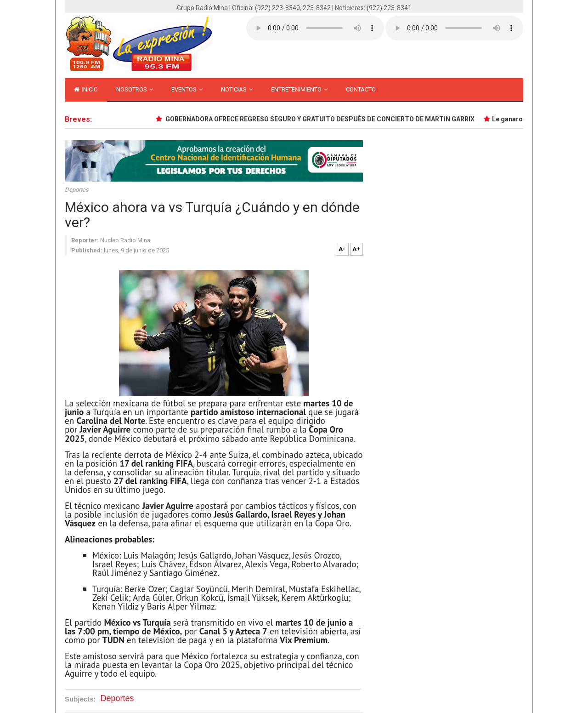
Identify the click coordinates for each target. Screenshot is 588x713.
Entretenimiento (299, 89)
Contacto (361, 89)
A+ (356, 249)
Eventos (187, 89)
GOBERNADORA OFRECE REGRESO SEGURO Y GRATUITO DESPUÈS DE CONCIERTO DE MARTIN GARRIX (321, 119)
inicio (86, 89)
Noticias (237, 89)
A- (342, 249)
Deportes (77, 190)
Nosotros (135, 89)
